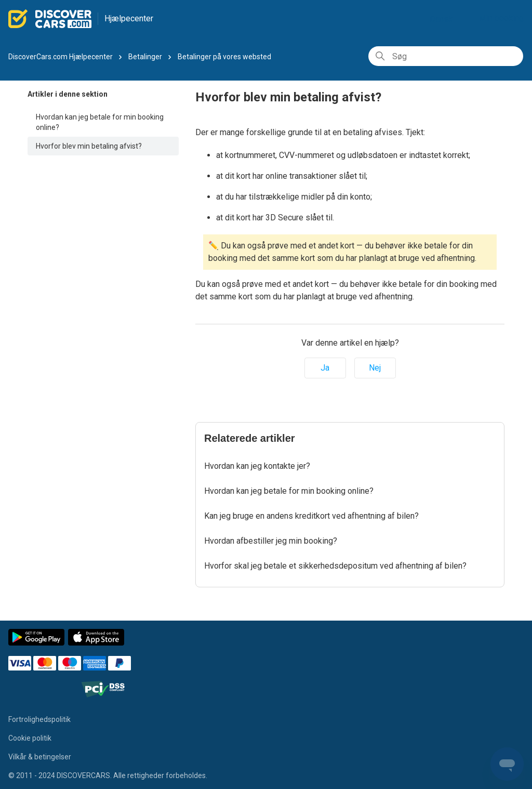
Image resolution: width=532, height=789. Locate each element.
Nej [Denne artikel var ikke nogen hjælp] (375, 368)
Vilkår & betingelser (40, 757)
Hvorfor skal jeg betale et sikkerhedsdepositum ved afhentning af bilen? (335, 566)
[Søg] (446, 56)
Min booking (501, 18)
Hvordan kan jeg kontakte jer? (257, 466)
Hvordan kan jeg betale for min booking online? (100, 122)
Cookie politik (30, 738)
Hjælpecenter (129, 18)
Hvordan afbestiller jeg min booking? (271, 541)
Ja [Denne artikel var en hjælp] (325, 368)
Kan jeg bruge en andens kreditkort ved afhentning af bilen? (311, 516)
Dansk (445, 19)
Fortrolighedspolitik (39, 719)
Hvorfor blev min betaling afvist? (89, 146)
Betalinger (145, 57)
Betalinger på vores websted (224, 57)
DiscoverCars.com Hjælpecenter (61, 57)
